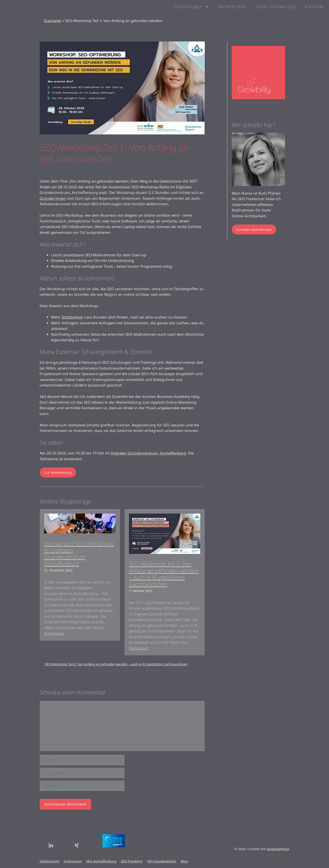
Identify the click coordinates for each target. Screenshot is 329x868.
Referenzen (233, 7)
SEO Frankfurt (132, 861)
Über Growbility (276, 7)
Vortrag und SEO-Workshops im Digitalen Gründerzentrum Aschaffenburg (79, 553)
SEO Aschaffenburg (101, 861)
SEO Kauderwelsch (162, 861)
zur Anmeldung (58, 472)
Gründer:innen (53, 198)
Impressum (72, 861)
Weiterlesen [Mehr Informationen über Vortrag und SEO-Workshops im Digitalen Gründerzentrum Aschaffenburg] (54, 633)
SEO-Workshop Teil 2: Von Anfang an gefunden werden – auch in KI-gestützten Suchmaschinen (164, 574)
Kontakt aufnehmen (254, 229)
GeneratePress (278, 849)
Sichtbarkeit (72, 317)
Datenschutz (50, 861)
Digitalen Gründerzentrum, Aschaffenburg (149, 453)
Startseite (53, 21)
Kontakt (315, 7)
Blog (184, 861)
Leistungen (194, 7)
